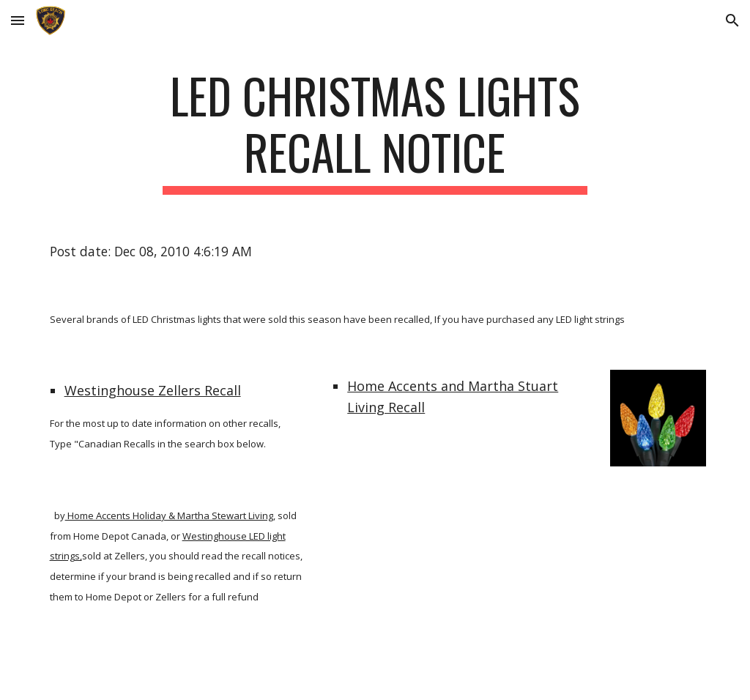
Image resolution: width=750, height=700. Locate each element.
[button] (18, 20)
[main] (375, 131)
